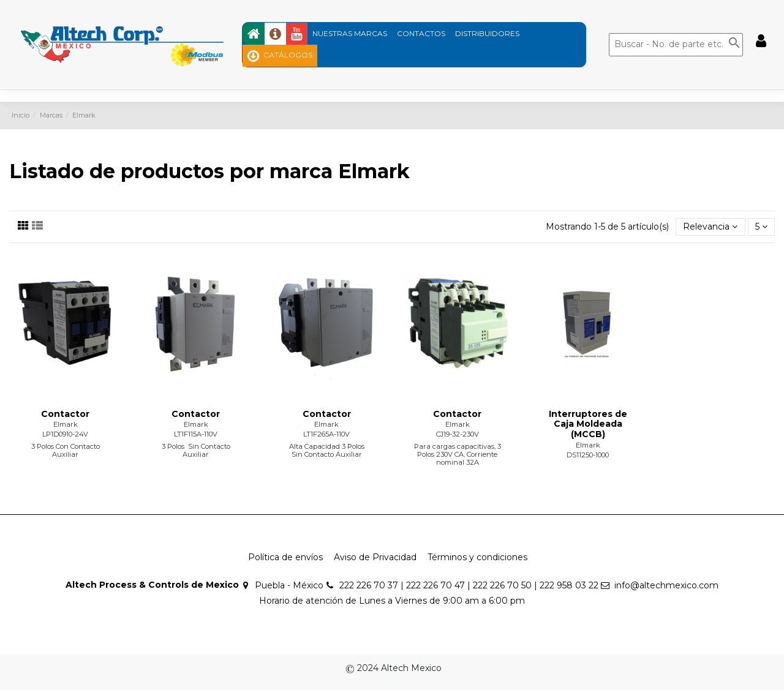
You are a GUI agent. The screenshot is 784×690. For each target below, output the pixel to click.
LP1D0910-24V (65, 434)
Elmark (66, 424)
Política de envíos (285, 557)
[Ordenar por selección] (710, 227)
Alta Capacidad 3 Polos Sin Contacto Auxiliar (327, 450)
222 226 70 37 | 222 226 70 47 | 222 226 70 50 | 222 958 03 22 (469, 585)
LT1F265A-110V (326, 434)
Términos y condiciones (477, 557)
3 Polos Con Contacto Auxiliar (66, 450)
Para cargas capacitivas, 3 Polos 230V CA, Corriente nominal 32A (458, 455)
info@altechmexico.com (666, 585)
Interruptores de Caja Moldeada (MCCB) (588, 424)
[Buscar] (676, 45)
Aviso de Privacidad (375, 557)
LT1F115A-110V (196, 434)
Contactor (65, 414)
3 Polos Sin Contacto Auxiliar (196, 450)
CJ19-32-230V (458, 434)
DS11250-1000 (588, 455)
